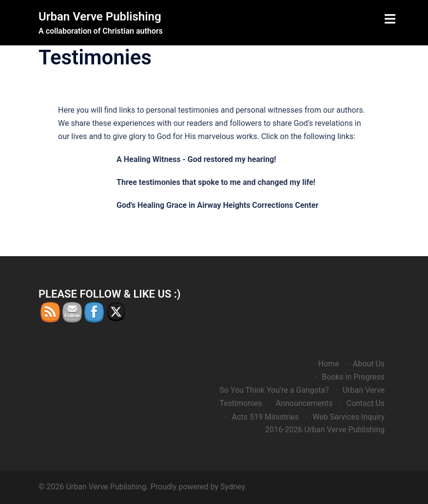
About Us (369, 364)
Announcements (304, 403)
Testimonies (241, 403)
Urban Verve (364, 390)
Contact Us (365, 403)
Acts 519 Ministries (265, 417)
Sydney (233, 487)
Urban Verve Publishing (100, 17)
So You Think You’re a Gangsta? (274, 390)
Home (329, 364)
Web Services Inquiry (349, 417)
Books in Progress (353, 377)
